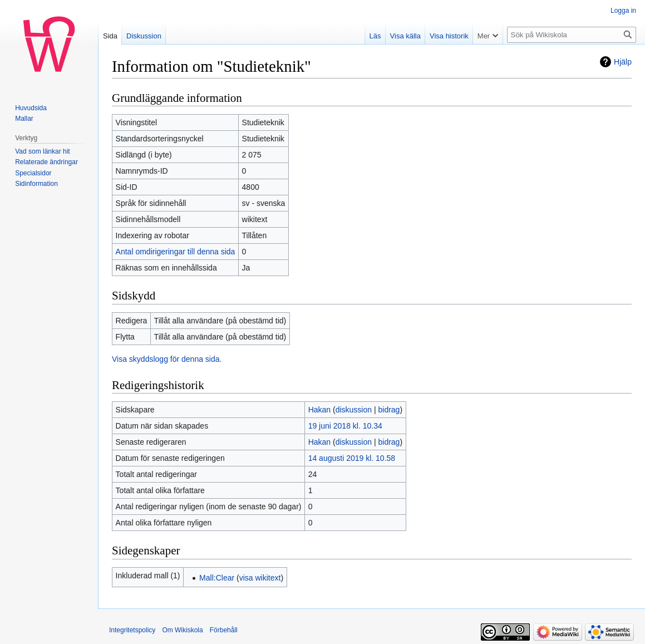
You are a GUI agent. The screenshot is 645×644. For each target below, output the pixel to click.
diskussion (354, 410)
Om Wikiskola (182, 630)
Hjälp (623, 62)
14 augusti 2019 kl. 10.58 (352, 458)
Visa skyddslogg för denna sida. (167, 359)
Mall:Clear (217, 578)
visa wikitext (260, 578)
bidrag (389, 410)
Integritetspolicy (132, 630)
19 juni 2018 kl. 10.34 (345, 426)
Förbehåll (224, 630)
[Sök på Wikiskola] (572, 35)
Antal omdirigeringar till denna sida (176, 252)
